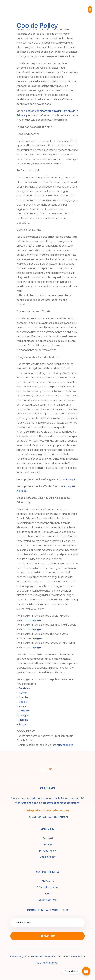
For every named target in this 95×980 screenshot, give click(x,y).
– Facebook (23, 688)
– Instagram (23, 715)
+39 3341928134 (37, 817)
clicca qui (70, 479)
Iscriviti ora (48, 936)
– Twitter (22, 693)
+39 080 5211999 (58, 817)
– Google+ (23, 702)
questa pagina (34, 620)
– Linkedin (22, 720)
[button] (90, 10)
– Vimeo (21, 706)
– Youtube (22, 697)
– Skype (21, 724)
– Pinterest (23, 711)
